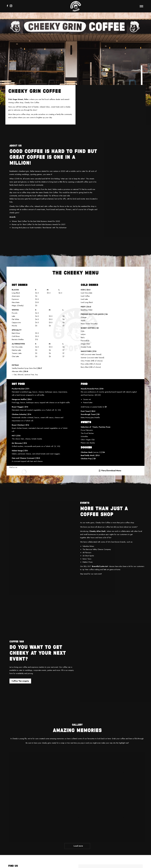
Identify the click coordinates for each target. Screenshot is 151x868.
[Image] (24, 472)
